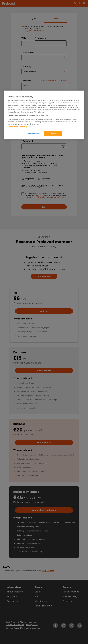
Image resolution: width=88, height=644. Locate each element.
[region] (44, 115)
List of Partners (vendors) (17, 127)
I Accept (53, 133)
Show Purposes (33, 133)
